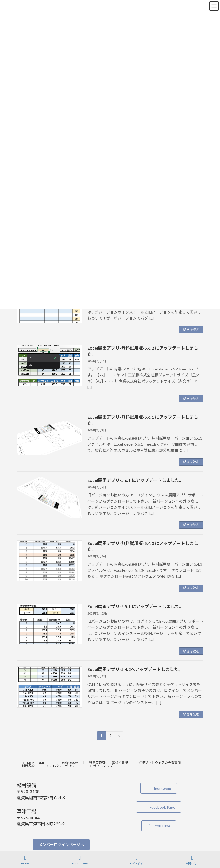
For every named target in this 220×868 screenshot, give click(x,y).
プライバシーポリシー (61, 766)
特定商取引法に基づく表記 (109, 763)
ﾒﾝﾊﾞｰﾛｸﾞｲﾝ (137, 860)
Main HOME (34, 763)
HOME (25, 860)
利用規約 (28, 766)
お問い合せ (192, 860)
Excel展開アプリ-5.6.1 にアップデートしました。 (135, 480)
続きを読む (191, 330)
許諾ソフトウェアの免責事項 (160, 763)
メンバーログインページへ (61, 845)
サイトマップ (101, 766)
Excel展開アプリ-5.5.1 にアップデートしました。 (135, 606)
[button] (159, 788)
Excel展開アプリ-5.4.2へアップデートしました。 (135, 669)
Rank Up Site (67, 763)
